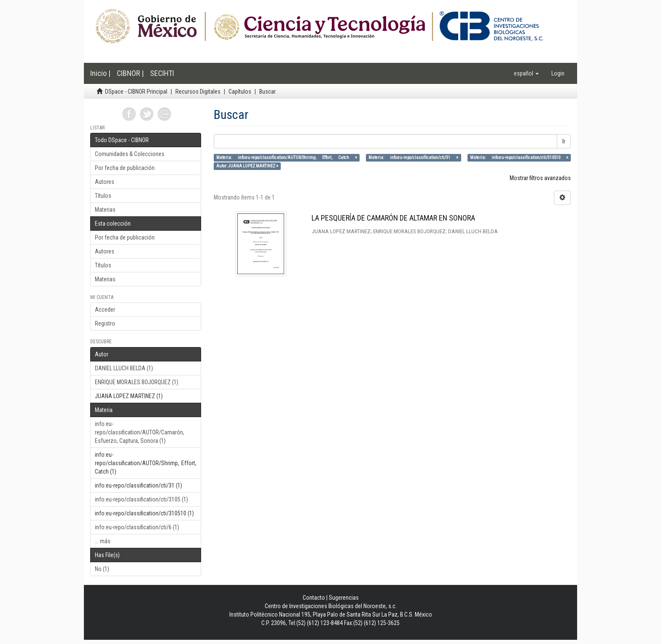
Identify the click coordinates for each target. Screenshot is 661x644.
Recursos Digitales (198, 92)
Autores (105, 182)
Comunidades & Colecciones (130, 154)
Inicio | (100, 73)
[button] (526, 73)
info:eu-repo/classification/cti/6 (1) (137, 527)
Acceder (105, 310)
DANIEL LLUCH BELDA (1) (124, 368)
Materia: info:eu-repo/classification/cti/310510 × (519, 158)
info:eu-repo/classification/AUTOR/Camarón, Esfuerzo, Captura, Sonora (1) (140, 432)
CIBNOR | (130, 73)
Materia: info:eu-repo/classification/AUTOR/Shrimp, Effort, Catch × (287, 158)
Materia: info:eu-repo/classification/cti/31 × (413, 158)
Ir (564, 141)
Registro (105, 323)
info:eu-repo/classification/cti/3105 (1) (141, 499)
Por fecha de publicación (125, 168)
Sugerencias (344, 598)
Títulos (103, 196)
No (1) (102, 569)
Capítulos (240, 92)
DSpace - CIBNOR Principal (136, 92)
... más (103, 541)
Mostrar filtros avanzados (540, 178)
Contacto (314, 598)
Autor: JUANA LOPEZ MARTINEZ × (247, 166)
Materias (105, 210)
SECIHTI (162, 73)
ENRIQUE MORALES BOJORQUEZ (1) (137, 382)
